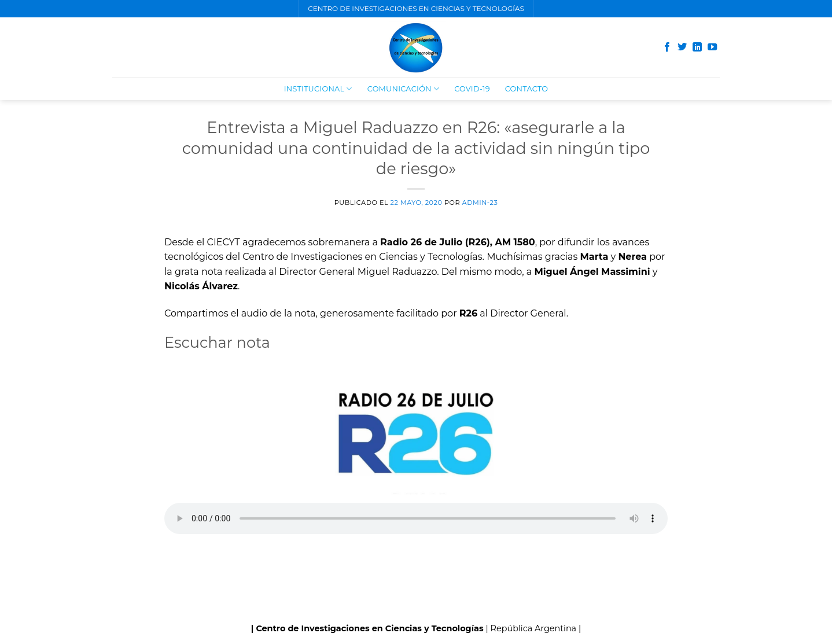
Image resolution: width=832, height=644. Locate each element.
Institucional (318, 89)
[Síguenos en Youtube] (712, 47)
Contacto (527, 89)
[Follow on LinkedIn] (697, 47)
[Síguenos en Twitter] (682, 47)
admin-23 (480, 203)
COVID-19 (472, 89)
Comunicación (403, 89)
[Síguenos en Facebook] (667, 47)
